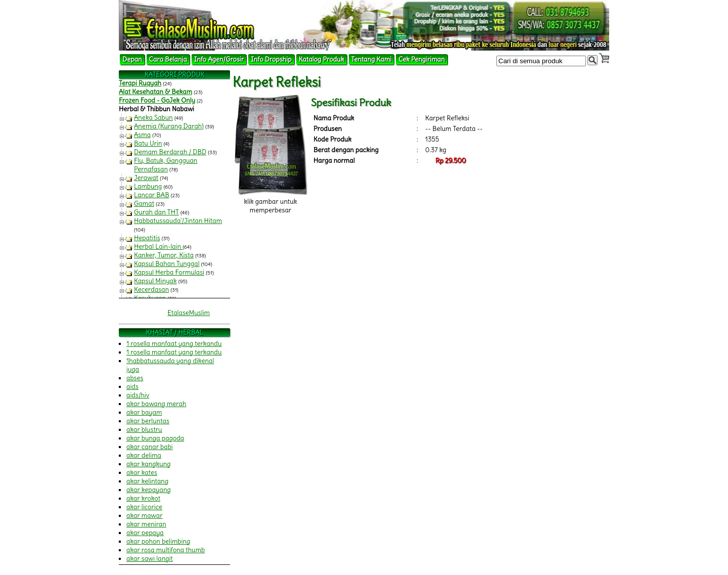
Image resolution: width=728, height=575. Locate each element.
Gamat (144, 204)
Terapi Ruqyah (140, 83)
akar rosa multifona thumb (166, 550)
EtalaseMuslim (189, 313)
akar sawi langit (150, 559)
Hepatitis (147, 238)
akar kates (142, 473)
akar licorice (144, 507)
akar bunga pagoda (155, 438)
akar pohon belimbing (158, 541)
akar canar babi (150, 447)
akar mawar (145, 516)
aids (132, 387)
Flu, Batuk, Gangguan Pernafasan (166, 165)
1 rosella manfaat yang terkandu (174, 344)
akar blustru (144, 430)
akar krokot (143, 498)
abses (135, 378)
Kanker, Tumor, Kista (164, 255)
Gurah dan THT (156, 212)
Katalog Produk (322, 59)
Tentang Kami (372, 59)
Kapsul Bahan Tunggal (167, 264)
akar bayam (144, 412)
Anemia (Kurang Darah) (169, 126)
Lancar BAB (152, 195)
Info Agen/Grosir (219, 59)
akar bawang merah (156, 404)
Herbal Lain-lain (158, 247)
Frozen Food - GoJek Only (157, 100)
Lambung (148, 186)
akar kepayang (149, 490)
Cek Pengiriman (422, 59)
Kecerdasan (151, 290)
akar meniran (146, 524)
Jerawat (146, 178)
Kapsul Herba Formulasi (169, 272)
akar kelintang (147, 481)
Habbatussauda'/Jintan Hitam (178, 221)
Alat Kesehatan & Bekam (155, 92)
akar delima (144, 455)
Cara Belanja (168, 59)
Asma (142, 135)
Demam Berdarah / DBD (170, 152)
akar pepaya (145, 533)
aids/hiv (138, 395)
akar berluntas (148, 421)
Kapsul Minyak (155, 281)
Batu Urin (148, 143)
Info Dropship (271, 59)
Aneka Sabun (153, 118)
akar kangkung (149, 464)
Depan (132, 59)
